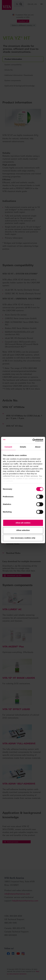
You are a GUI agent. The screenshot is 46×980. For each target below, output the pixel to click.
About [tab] (38, 447)
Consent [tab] (8, 447)
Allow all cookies (23, 523)
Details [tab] (23, 447)
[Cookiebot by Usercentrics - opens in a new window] (33, 440)
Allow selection (23, 530)
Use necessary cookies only (23, 538)
